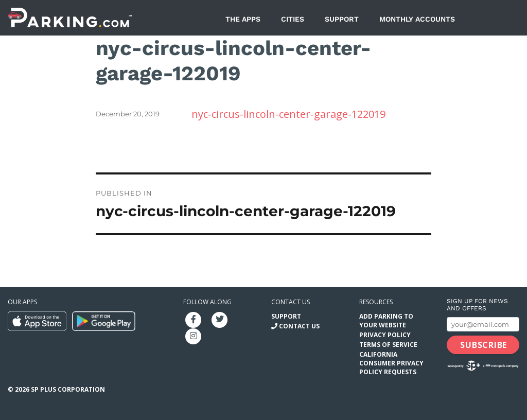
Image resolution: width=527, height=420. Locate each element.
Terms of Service (388, 345)
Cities (293, 19)
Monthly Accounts (417, 19)
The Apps (243, 19)
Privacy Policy (385, 335)
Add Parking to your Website (386, 321)
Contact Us (299, 326)
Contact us (291, 302)
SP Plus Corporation (68, 389)
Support (342, 19)
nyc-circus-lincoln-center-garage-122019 (288, 114)
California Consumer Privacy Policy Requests (391, 363)
